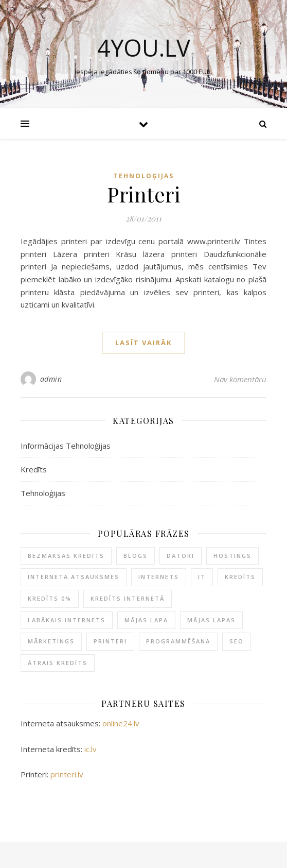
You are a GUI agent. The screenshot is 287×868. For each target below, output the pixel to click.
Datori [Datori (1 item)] (181, 556)
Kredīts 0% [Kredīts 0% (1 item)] (50, 598)
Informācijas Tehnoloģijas (66, 446)
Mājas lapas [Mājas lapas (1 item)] (211, 620)
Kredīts (34, 469)
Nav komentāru (240, 379)
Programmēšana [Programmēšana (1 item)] (178, 641)
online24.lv (121, 723)
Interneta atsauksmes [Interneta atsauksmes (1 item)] (74, 577)
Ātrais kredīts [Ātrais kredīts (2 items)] (58, 663)
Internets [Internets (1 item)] (159, 577)
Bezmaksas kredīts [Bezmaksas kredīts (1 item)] (66, 556)
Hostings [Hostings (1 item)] (232, 556)
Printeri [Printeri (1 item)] (110, 641)
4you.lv (144, 48)
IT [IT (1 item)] (202, 577)
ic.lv (91, 749)
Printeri (143, 194)
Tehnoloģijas (144, 176)
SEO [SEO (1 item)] (237, 641)
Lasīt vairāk (143, 343)
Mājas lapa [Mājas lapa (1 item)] (146, 620)
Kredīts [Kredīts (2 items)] (240, 577)
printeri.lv (67, 774)
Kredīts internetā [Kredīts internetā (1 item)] (128, 598)
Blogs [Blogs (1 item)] (136, 556)
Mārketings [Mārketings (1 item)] (51, 641)
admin (51, 379)
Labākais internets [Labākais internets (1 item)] (67, 620)
